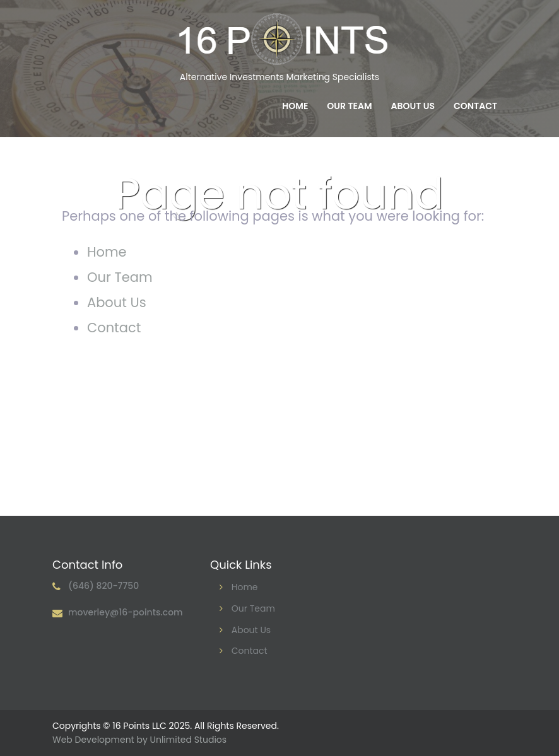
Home (295, 106)
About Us (413, 106)
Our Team (349, 106)
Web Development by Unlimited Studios (139, 740)
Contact (475, 106)
